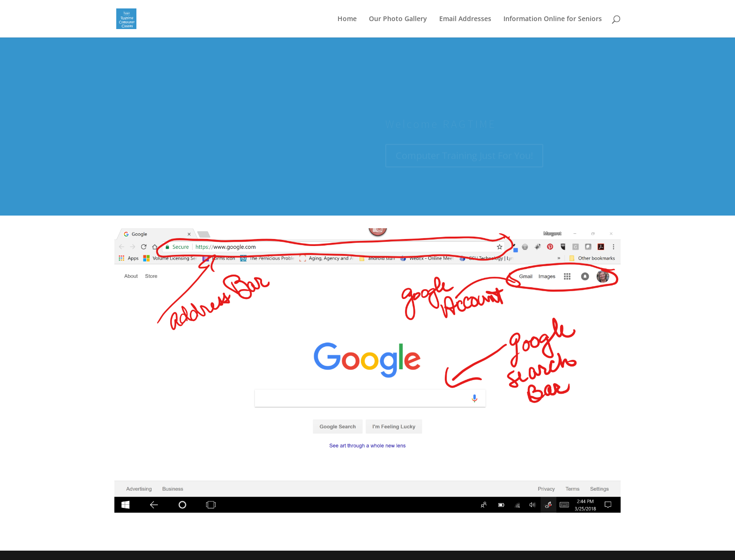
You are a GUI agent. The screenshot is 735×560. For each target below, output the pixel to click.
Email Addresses (465, 19)
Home (347, 19)
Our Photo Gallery (398, 19)
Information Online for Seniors (553, 19)
